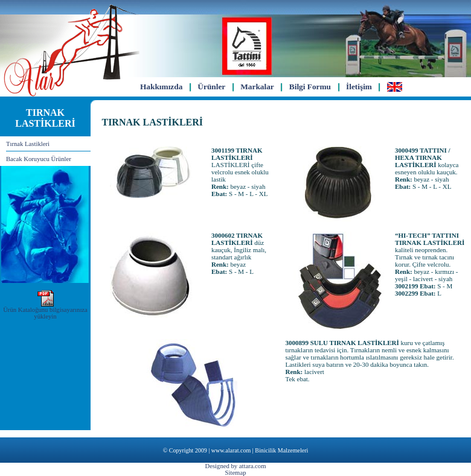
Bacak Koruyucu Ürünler (39, 159)
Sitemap (236, 473)
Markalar (257, 87)
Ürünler (211, 87)
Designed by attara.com (236, 466)
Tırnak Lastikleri (28, 144)
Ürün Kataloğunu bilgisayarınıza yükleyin (45, 310)
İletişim (359, 87)
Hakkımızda (161, 87)
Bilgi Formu (310, 87)
